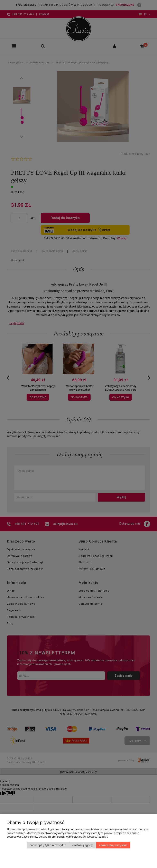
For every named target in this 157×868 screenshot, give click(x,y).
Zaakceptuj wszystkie (113, 845)
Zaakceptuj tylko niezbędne (48, 845)
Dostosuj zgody (83, 845)
